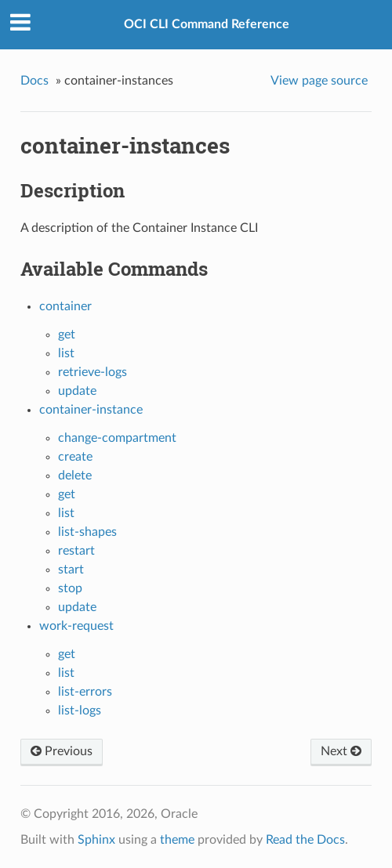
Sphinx (96, 840)
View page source (319, 81)
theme (177, 840)
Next (341, 751)
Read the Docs (305, 840)
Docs (34, 81)
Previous (62, 751)
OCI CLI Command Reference (207, 24)
